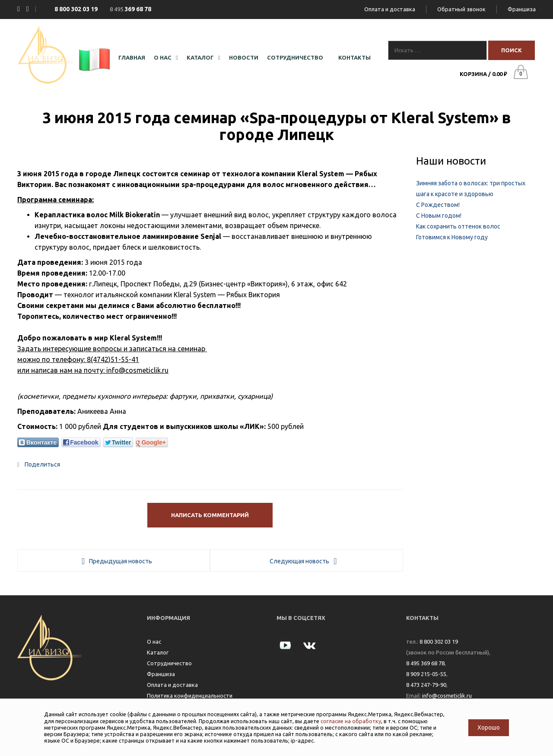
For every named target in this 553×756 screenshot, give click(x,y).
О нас (154, 642)
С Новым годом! (439, 216)
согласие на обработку (351, 721)
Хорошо (489, 727)
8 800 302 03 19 (439, 642)
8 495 (130, 9)
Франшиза (522, 9)
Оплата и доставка (390, 9)
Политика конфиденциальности (190, 696)
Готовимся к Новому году (452, 237)
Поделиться (39, 464)
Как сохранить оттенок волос (458, 226)
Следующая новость (299, 561)
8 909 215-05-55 (426, 674)
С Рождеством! (438, 205)
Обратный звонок (461, 9)
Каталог (158, 652)
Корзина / (483, 74)
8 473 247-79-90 (426, 685)
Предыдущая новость (121, 561)
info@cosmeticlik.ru (447, 696)
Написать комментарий (210, 515)
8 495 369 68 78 (425, 663)
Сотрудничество (169, 663)
